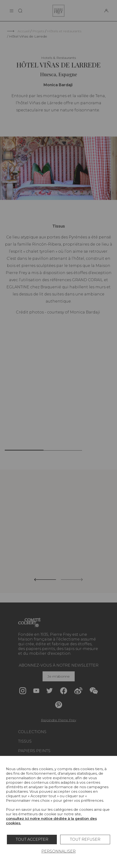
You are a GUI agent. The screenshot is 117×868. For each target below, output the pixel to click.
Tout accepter (32, 839)
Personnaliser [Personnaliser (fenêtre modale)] (58, 851)
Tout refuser (85, 839)
